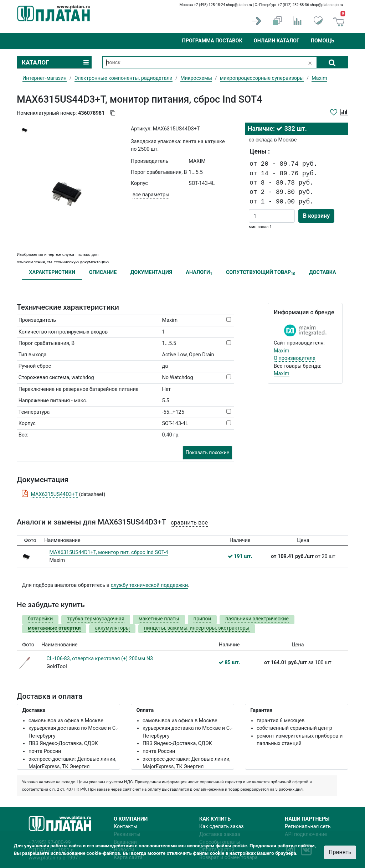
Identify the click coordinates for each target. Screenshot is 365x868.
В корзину (316, 216)
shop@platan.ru (239, 5)
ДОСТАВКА (323, 272)
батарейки (40, 619)
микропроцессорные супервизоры (262, 78)
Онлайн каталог (277, 41)
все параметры (151, 195)
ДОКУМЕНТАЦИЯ (151, 272)
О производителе (295, 358)
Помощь (323, 41)
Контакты (125, 826)
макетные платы (159, 619)
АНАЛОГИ (199, 273)
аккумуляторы (112, 628)
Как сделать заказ (222, 826)
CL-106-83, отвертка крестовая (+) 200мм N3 (100, 659)
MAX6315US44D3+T (54, 494)
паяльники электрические (257, 619)
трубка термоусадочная (96, 619)
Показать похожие (207, 453)
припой (202, 619)
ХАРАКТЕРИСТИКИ (52, 272)
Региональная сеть (308, 826)
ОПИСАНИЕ (103, 272)
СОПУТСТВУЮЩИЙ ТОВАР (261, 273)
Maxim (282, 351)
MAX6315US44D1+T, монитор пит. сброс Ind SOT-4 (109, 552)
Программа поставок (212, 41)
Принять (340, 852)
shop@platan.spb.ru (327, 5)
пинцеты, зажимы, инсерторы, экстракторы (197, 628)
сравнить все (189, 523)
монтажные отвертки (54, 628)
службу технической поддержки (150, 585)
